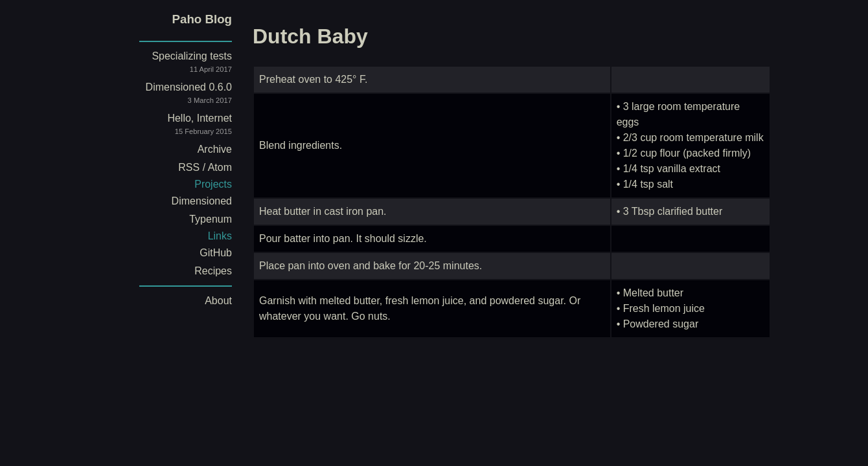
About (218, 301)
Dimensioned (202, 201)
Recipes (213, 271)
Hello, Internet (175, 127)
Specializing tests (175, 64)
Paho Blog (202, 19)
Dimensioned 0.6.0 (175, 95)
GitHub (216, 253)
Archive (215, 149)
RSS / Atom (205, 167)
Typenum (211, 219)
